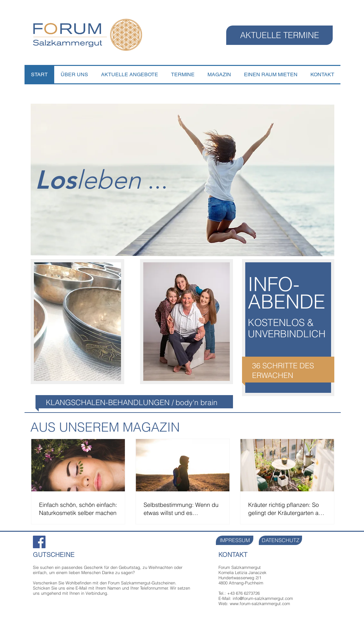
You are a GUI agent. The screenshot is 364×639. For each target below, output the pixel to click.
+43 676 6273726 (243, 593)
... (122, 180)
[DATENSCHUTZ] (280, 540)
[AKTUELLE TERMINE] (279, 35)
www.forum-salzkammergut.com (260, 603)
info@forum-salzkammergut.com (263, 598)
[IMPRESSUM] (235, 540)
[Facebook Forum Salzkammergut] (39, 542)
